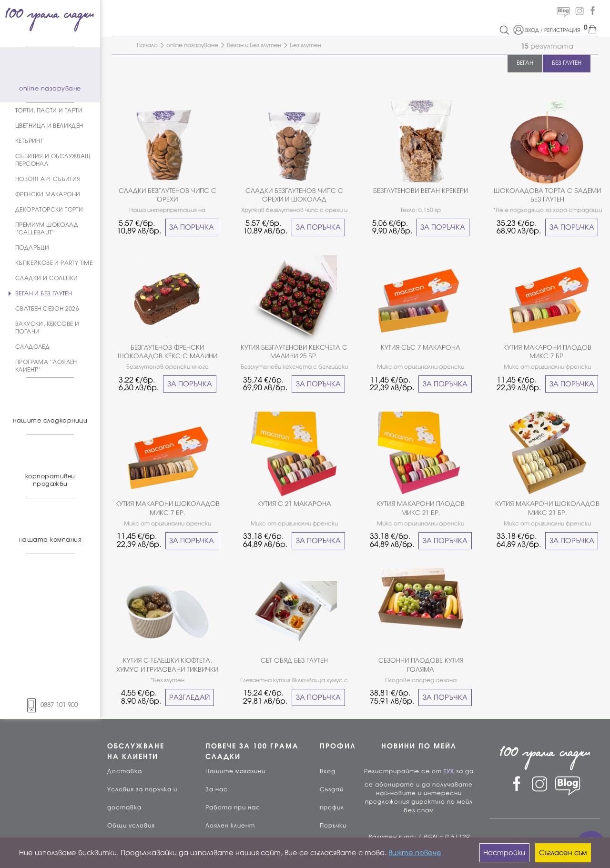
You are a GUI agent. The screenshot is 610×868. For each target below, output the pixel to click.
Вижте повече (415, 853)
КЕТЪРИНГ (29, 141)
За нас (217, 789)
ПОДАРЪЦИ (32, 248)
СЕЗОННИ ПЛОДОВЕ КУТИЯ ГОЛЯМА (421, 665)
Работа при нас (233, 807)
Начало (147, 45)
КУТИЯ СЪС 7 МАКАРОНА (421, 348)
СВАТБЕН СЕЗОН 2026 (47, 309)
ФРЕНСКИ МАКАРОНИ (48, 194)
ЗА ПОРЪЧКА (192, 227)
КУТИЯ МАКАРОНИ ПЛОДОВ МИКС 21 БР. (421, 508)
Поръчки (333, 826)
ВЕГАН (525, 63)
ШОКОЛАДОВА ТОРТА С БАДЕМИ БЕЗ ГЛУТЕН (547, 195)
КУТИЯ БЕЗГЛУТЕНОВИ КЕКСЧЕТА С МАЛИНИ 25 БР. (294, 352)
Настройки (504, 853)
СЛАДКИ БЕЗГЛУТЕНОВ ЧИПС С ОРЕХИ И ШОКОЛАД (294, 195)
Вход (328, 771)
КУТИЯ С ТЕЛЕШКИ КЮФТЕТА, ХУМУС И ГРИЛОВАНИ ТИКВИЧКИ (167, 665)
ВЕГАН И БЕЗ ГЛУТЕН (44, 293)
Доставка (125, 771)
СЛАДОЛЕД (32, 347)
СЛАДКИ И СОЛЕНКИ (46, 278)
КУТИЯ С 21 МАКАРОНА (294, 504)
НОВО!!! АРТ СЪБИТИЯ (48, 179)
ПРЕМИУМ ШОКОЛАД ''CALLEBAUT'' (47, 229)
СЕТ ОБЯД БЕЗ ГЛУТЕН (294, 661)
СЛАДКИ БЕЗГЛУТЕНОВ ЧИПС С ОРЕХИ (168, 195)
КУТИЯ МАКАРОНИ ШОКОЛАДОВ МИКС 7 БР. (168, 508)
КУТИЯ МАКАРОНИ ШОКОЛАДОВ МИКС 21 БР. (547, 508)
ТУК (449, 771)
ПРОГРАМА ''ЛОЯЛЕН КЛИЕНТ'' (46, 366)
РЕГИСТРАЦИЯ (562, 30)
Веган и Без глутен (254, 45)
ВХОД (532, 30)
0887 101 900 (50, 705)
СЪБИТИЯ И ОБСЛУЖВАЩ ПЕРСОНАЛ (53, 160)
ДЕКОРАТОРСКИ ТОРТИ (49, 210)
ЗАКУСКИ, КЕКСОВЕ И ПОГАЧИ (47, 328)
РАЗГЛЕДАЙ (189, 697)
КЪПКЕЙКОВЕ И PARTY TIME (54, 263)
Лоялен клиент (230, 826)
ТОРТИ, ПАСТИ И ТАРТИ (49, 111)
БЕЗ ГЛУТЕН (567, 63)
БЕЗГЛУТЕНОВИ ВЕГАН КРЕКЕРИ (421, 191)
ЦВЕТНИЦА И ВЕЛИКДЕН (49, 126)
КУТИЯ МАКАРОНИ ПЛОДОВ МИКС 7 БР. (547, 352)
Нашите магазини (235, 771)
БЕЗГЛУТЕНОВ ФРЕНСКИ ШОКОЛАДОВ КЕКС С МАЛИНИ (168, 352)
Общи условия (131, 826)
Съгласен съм (563, 853)
